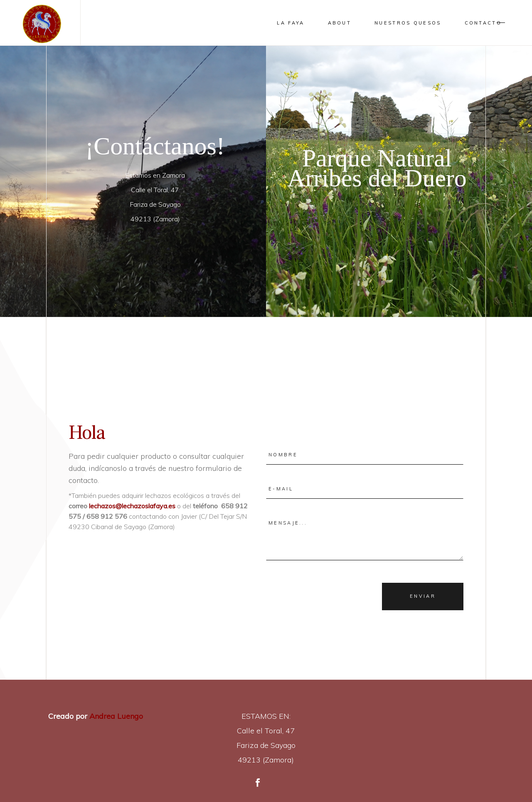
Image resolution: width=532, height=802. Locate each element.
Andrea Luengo (115, 716)
